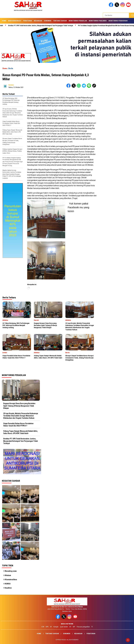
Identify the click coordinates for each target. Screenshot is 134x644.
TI (92, 627)
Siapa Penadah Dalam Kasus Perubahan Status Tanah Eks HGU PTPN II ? (18, 425)
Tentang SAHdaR (60, 21)
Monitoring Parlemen (98, 21)
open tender (64, 627)
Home (4, 21)
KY (51, 627)
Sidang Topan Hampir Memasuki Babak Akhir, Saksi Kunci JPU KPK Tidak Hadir (20, 432)
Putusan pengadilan (83, 627)
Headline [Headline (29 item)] (8, 588)
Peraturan (28, 21)
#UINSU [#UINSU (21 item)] (8, 584)
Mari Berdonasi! (15, 21)
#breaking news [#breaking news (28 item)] (11, 571)
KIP (74, 627)
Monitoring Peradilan (78, 21)
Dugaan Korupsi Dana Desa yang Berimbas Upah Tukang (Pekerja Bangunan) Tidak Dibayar (19, 406)
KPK (47, 627)
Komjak (56, 627)
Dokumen (48, 21)
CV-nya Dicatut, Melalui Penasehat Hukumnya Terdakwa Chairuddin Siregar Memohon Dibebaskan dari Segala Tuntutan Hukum (21, 416)
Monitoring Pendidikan (118, 21)
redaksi (11, 85)
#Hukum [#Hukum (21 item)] (8, 575)
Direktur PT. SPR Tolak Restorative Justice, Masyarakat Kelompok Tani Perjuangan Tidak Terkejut (42, 26)
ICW (43, 627)
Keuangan (38, 21)
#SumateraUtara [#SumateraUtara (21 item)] (11, 580)
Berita (11, 68)
